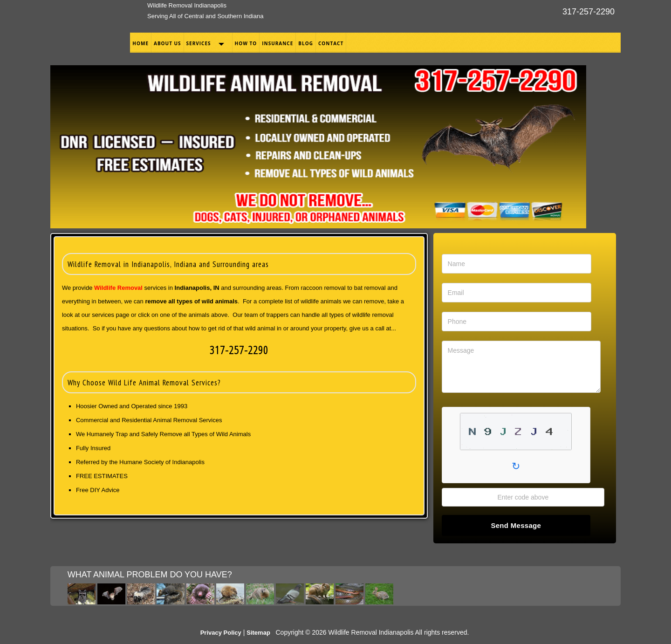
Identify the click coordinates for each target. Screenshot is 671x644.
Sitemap (258, 633)
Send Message (516, 525)
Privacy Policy (221, 633)
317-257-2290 (589, 12)
